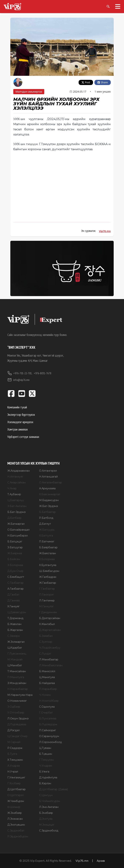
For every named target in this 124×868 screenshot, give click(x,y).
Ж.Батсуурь (47, 530)
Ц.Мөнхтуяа (47, 677)
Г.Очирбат (46, 713)
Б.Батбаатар (47, 512)
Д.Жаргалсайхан (50, 630)
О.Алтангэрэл (48, 471)
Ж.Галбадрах (48, 577)
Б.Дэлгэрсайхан (50, 618)
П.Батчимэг (47, 541)
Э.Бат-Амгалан (17, 506)
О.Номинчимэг (17, 701)
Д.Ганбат (13, 595)
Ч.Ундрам (46, 766)
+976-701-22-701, (20, 373)
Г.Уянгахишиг (16, 777)
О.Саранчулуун (49, 736)
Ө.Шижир (14, 807)
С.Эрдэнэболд (49, 831)
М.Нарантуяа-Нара (20, 695)
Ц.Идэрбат (15, 648)
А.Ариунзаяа (47, 488)
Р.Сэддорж (15, 748)
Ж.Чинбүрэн (16, 801)
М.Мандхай (15, 659)
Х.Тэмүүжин (15, 760)
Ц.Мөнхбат (15, 665)
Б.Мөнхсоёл (47, 671)
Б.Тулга (12, 754)
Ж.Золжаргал (16, 642)
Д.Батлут (45, 524)
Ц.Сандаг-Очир (17, 736)
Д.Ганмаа (13, 600)
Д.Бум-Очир (15, 571)
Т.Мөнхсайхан (17, 671)
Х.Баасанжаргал (50, 494)
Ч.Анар (12, 488)
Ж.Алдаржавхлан (19, 471)
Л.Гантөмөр (47, 600)
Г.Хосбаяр (14, 783)
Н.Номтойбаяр (49, 701)
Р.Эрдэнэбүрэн (18, 836)
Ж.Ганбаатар (48, 583)
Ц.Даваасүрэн (17, 612)
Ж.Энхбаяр (15, 813)
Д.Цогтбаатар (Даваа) (54, 789)
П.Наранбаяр (48, 689)
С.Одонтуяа (47, 707)
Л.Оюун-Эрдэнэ (18, 718)
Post (86, 82)
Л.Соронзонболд (50, 742)
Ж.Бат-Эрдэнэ (49, 506)
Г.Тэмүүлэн (46, 760)
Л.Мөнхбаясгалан (51, 665)
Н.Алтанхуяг (15, 477)
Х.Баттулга (46, 536)
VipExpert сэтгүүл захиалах (23, 437)
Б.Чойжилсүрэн (50, 801)
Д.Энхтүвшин (16, 825)
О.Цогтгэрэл (15, 795)
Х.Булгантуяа (48, 565)
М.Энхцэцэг (47, 825)
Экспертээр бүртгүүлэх (21, 415)
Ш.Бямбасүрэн (49, 571)
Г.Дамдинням (48, 612)
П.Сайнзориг (48, 730)
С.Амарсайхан (17, 482)
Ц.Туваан (45, 748)
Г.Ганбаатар (47, 589)
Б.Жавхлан (14, 624)
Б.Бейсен (14, 559)
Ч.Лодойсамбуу (50, 648)
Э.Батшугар (15, 547)
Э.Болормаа (15, 565)
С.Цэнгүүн (46, 795)
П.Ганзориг (46, 595)
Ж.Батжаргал (16, 524)
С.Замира (13, 636)
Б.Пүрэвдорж (48, 724)
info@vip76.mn (18, 380)
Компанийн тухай (17, 407)
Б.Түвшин (46, 754)
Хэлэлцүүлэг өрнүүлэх (20, 422)
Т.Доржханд (15, 618)
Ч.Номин (45, 695)
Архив (101, 861)
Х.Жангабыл (47, 624)
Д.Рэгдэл (13, 730)
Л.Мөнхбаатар (49, 659)
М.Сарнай (14, 742)
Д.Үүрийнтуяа (48, 777)
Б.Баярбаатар (48, 547)
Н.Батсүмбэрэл (18, 536)
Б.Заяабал (46, 636)
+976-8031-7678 (43, 373)
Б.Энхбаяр (46, 813)
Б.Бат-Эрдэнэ (17, 512)
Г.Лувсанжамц (17, 654)
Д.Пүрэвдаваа (17, 724)
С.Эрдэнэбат (16, 831)
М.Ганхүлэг (46, 606)
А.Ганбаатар (15, 589)
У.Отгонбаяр (16, 713)
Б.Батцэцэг (15, 541)
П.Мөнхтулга (16, 677)
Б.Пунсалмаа (48, 718)
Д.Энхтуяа (46, 819)
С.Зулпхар (46, 642)
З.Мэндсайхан (17, 683)
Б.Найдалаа (47, 683)
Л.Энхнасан (15, 819)
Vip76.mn (105, 231)
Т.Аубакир (14, 494)
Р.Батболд (46, 518)
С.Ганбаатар (15, 583)
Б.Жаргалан (15, 630)
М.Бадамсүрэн (49, 500)
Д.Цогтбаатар (17, 789)
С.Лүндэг (45, 654)
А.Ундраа (14, 766)
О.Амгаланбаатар (51, 482)
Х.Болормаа (47, 559)
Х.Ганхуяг (13, 606)
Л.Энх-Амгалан (49, 807)
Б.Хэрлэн (45, 783)
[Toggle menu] (116, 6)
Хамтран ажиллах (18, 429)
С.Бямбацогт (16, 577)
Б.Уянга (44, 772)
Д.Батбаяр (14, 518)
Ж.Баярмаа (15, 553)
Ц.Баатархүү (16, 500)
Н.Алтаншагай (48, 477)
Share (103, 82)
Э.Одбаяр (14, 707)
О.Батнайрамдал (18, 530)
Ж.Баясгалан (48, 553)
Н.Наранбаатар (18, 689)
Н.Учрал (13, 772)
